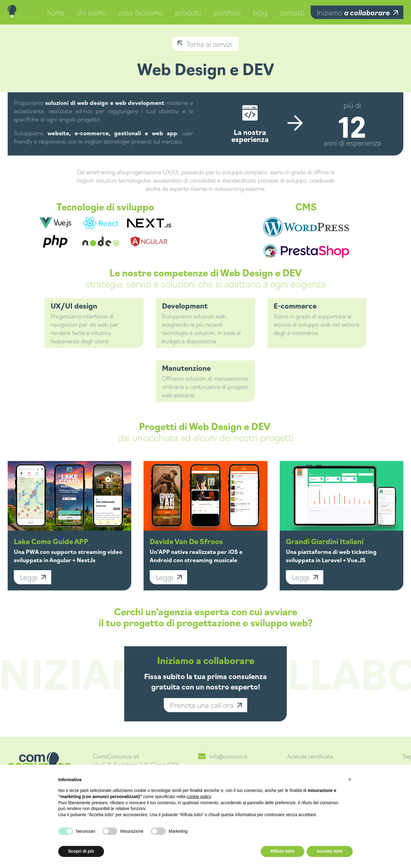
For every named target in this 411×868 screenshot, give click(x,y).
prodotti (188, 12)
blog (260, 12)
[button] (350, 779)
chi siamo (92, 12)
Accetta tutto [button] (330, 851)
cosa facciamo (141, 12)
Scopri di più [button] (81, 851)
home (56, 12)
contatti (292, 12)
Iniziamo (353, 12)
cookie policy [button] (199, 797)
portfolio (227, 12)
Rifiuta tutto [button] (283, 851)
